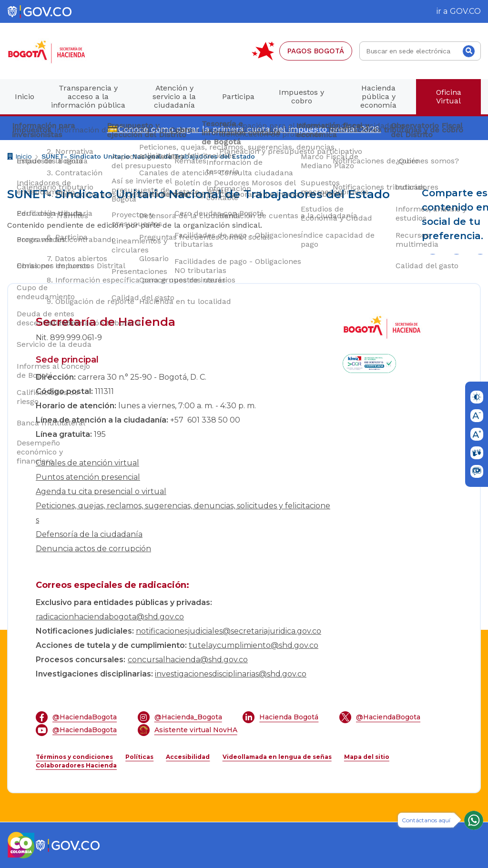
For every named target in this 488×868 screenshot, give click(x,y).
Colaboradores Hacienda (76, 765)
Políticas (139, 757)
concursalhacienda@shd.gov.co (188, 660)
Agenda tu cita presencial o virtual (101, 491)
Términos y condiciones (74, 757)
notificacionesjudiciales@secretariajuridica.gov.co (229, 631)
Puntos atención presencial (88, 477)
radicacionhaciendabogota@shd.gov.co (110, 617)
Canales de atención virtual (87, 463)
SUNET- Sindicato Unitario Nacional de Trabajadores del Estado (148, 156)
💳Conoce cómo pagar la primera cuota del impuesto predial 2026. (244, 129)
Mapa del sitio (367, 757)
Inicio (20, 157)
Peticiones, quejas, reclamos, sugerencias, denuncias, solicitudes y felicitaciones (183, 513)
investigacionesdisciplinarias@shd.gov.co (231, 674)
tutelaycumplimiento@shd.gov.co (254, 645)
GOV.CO (465, 11)
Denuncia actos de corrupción (93, 549)
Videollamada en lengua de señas (277, 757)
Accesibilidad (188, 757)
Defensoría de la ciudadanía (89, 534)
